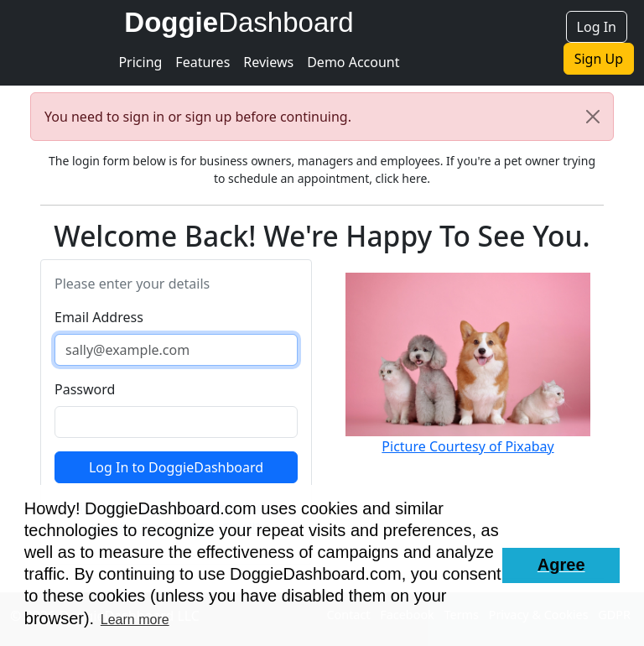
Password (85, 389)
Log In (597, 27)
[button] (561, 565)
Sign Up (599, 59)
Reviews (268, 62)
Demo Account (353, 62)
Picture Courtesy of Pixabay (467, 446)
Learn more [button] (135, 620)
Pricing (140, 62)
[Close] (593, 117)
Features (203, 62)
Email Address (99, 317)
